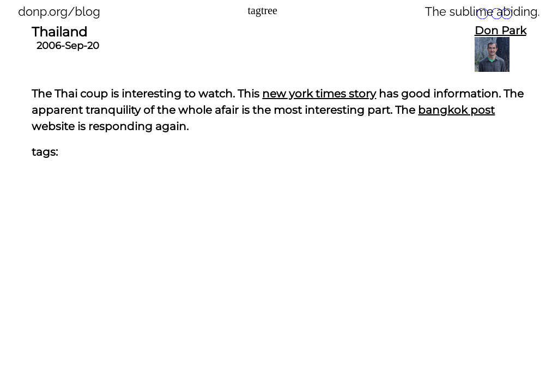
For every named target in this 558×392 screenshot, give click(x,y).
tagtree (263, 10)
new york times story (319, 94)
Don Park (501, 30)
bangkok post (456, 110)
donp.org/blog (59, 11)
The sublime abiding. (483, 11)
